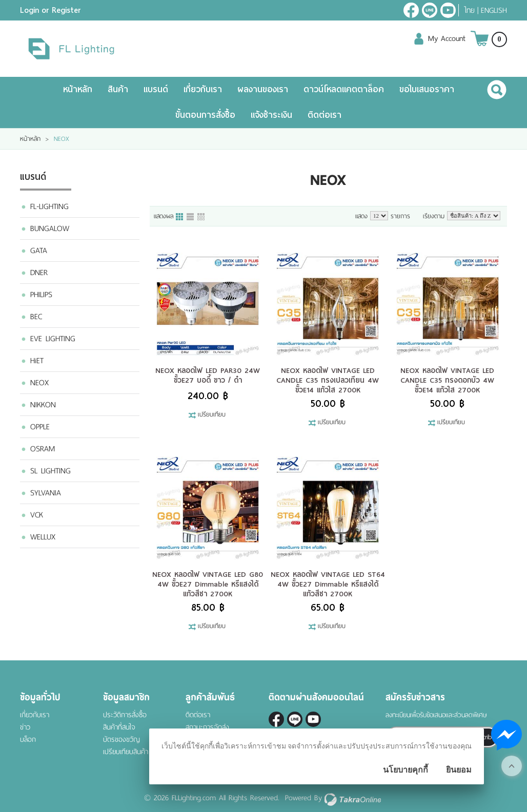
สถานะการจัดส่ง (207, 727)
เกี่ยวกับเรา (203, 89)
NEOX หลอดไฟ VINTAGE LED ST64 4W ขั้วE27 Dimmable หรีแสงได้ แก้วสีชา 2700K (328, 584)
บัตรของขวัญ (121, 740)
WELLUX (43, 537)
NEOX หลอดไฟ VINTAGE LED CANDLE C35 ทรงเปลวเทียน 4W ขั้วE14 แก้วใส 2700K (328, 380)
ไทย (469, 10)
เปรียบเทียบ (212, 415)
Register (66, 10)
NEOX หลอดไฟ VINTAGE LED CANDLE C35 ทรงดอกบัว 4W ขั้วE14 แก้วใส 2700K (447, 380)
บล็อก (28, 740)
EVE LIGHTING (53, 339)
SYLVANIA (46, 493)
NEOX (39, 383)
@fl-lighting (430, 10)
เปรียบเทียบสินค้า (126, 752)
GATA (39, 251)
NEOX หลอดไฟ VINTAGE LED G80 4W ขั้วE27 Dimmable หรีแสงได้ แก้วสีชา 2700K (208, 584)
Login (29, 10)
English (494, 10)
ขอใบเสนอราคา (427, 89)
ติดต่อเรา (325, 115)
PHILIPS (41, 295)
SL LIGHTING (50, 471)
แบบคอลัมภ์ (180, 217)
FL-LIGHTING (49, 206)
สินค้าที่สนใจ (119, 727)
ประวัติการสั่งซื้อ (125, 715)
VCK (37, 515)
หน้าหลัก (78, 89)
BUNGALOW (50, 228)
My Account (447, 38)
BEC (36, 317)
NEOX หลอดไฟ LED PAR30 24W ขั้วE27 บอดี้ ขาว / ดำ (208, 375)
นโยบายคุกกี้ (406, 770)
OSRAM (43, 449)
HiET (37, 361)
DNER (39, 273)
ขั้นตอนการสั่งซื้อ (205, 115)
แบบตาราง (201, 217)
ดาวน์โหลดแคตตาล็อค (344, 89)
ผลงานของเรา (263, 89)
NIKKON (43, 405)
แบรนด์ (156, 89)
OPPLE (40, 427)
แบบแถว (191, 217)
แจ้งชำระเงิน (271, 115)
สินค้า (118, 89)
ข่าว (25, 727)
